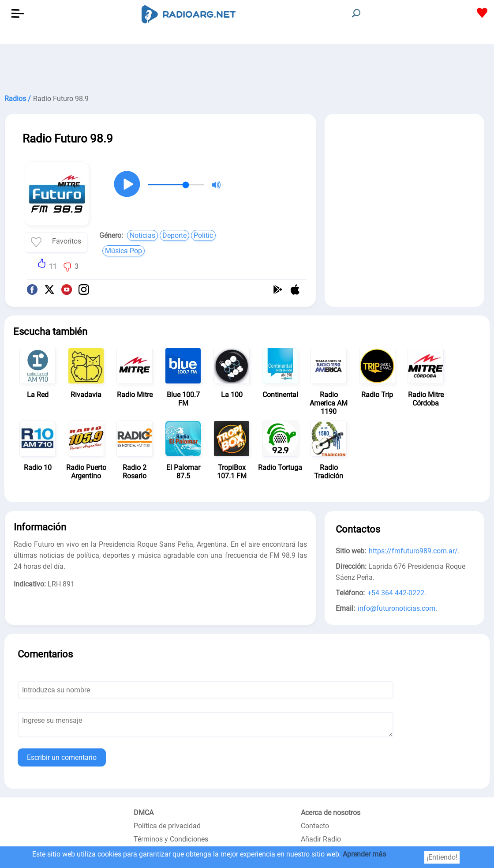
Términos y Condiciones (171, 839)
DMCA (144, 813)
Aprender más (364, 854)
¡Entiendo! (442, 857)
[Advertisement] (247, 66)
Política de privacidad (167, 826)
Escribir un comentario (62, 757)
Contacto (315, 826)
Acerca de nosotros (331, 813)
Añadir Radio (321, 839)
